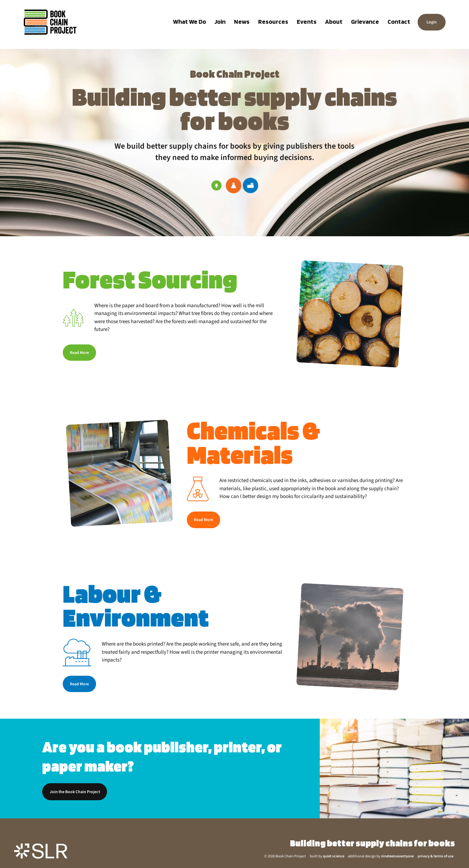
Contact (399, 21)
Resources (273, 21)
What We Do (189, 21)
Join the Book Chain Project (75, 792)
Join (220, 21)
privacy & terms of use (435, 856)
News (242, 21)
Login (432, 22)
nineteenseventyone (397, 856)
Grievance (365, 21)
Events (307, 21)
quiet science (334, 856)
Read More (79, 353)
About (334, 21)
